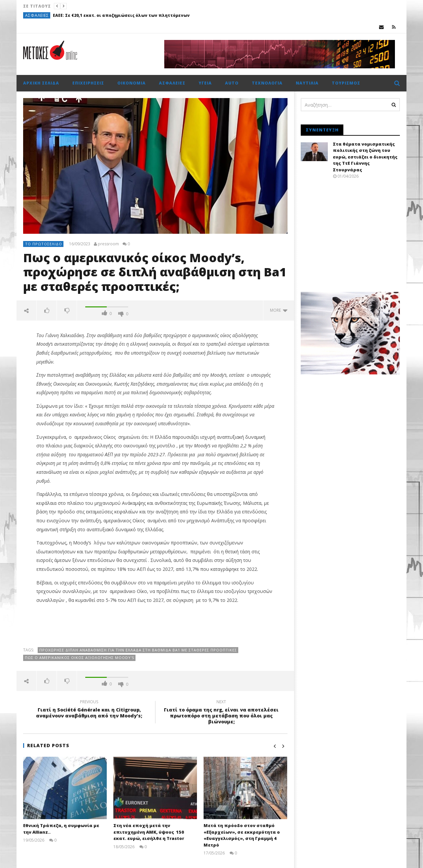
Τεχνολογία (267, 83)
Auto (232, 83)
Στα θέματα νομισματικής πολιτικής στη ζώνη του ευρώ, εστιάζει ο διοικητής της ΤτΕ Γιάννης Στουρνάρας (365, 157)
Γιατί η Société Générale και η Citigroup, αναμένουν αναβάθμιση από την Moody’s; (89, 710)
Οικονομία (132, 83)
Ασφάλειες (37, 15)
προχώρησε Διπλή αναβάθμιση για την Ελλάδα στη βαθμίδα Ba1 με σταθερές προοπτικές (138, 650)
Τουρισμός (346, 83)
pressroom (108, 244)
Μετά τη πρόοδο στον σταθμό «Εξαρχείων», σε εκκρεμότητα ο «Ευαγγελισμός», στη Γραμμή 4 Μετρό (242, 835)
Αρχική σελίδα (41, 83)
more (279, 310)
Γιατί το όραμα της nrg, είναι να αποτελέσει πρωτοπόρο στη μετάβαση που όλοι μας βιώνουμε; (221, 713)
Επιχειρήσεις (88, 83)
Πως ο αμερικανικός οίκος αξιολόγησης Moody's (79, 658)
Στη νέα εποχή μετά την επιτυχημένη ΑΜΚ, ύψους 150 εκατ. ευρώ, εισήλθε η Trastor (149, 832)
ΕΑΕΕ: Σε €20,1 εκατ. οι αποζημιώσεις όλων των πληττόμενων (121, 15)
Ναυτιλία (307, 83)
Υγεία (205, 83)
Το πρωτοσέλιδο (44, 244)
